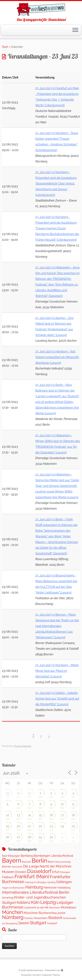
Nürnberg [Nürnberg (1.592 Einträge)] (13, 917)
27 (18, 837)
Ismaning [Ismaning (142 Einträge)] (8, 898)
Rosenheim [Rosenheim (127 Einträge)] (41, 918)
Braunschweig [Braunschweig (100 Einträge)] (63, 862)
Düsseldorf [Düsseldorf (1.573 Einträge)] (39, 871)
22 (40, 826)
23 (51, 826)
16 (51, 815)
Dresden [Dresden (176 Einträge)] (21, 872)
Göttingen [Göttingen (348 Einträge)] (64, 882)
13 (18, 815)
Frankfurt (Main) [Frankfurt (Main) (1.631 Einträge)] (32, 877)
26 (7, 837)
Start (5, 47)
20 (18, 826)
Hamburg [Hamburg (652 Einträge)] (34, 887)
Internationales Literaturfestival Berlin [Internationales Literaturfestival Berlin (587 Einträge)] (36, 892)
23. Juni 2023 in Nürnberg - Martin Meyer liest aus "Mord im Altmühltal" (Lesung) (57, 671)
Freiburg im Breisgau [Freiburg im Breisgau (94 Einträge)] (36, 882)
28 (29, 837)
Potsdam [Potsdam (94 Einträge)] (29, 918)
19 (7, 826)
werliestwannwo (35, 970)
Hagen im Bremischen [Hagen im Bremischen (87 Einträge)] (13, 888)
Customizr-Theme (51, 975)
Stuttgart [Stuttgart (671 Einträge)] (38, 923)
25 (73, 826)
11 (73, 804)
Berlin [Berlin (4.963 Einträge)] (39, 861)
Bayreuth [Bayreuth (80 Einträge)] (26, 862)
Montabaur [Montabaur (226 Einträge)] (69, 907)
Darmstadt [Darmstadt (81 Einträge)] (17, 867)
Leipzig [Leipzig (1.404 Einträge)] (48, 902)
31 (29, 793)
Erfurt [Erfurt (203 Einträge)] (56, 872)
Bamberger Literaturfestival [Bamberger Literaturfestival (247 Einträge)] (53, 856)
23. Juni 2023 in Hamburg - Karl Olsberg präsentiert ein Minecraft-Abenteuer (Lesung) (57, 357)
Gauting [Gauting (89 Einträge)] (51, 882)
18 (73, 815)
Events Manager (23, 746)
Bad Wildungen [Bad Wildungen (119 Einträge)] (11, 856)
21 (29, 826)
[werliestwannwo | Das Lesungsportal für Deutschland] (41, 9)
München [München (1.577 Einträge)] (13, 912)
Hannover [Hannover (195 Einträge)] (50, 887)
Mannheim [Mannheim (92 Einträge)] (54, 908)
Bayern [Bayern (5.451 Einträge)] (12, 860)
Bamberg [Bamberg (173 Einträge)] (27, 856)
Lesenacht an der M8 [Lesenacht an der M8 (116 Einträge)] (36, 908)
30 (18, 793)
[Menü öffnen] (75, 30)
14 (29, 815)
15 (40, 815)
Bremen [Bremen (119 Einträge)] (7, 867)
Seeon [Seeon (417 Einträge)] (24, 923)
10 (62, 804)
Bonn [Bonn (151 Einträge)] (51, 862)
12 (8, 815)
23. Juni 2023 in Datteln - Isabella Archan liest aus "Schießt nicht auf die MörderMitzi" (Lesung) (57, 699)
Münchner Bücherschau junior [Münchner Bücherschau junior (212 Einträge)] (45, 913)
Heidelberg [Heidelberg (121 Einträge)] (64, 888)
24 (62, 826)
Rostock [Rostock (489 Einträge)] (55, 918)
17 (62, 815)
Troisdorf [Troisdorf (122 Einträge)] (52, 923)
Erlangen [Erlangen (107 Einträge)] (65, 872)
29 (7, 793)
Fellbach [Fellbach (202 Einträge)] (8, 877)
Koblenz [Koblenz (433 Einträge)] (23, 902)
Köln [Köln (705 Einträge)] (35, 902)
